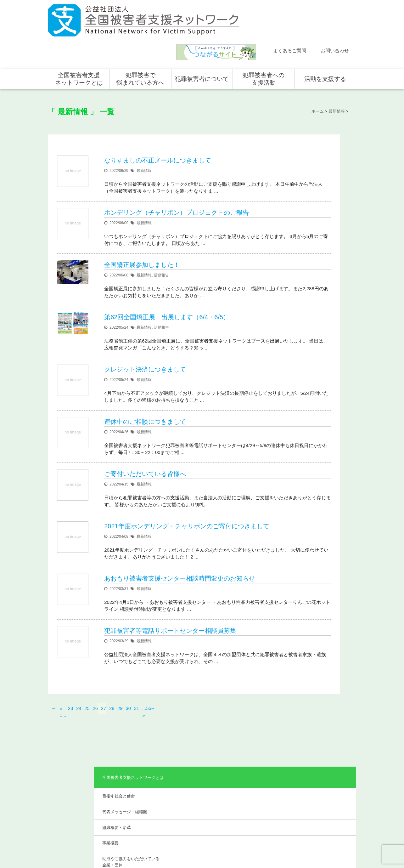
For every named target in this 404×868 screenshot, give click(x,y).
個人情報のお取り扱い (305, 842)
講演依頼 (62, 801)
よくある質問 (66, 782)
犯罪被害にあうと (198, 764)
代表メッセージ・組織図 (312, 151)
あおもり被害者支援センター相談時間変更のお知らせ (180, 593)
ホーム (60, 755)
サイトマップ (271, 842)
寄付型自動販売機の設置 (327, 819)
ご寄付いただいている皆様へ (145, 465)
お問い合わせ (335, 13)
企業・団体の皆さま (323, 773)
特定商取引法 (339, 842)
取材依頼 (62, 810)
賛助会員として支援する (327, 791)
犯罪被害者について (202, 42)
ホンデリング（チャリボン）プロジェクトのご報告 (177, 175)
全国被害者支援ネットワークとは (79, 42)
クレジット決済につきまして (145, 353)
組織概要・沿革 (303, 167)
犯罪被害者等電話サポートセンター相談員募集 (170, 645)
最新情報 (144, 126)
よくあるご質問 (290, 13)
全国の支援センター (261, 782)
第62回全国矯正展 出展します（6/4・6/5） (167, 294)
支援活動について (259, 773)
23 (71, 721)
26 (95, 721)
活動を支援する (325, 42)
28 (112, 721)
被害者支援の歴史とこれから (203, 777)
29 (120, 721)
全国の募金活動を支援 (325, 810)
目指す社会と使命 (306, 135)
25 (87, 721)
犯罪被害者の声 (196, 807)
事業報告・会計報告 (308, 221)
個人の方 (313, 764)
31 (137, 721)
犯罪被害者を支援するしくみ (203, 794)
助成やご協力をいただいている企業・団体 (318, 202)
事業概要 (297, 183)
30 (129, 721)
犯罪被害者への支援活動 (264, 42)
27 (104, 721)
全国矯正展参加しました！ (142, 235)
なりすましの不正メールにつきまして (158, 116)
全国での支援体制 (259, 764)
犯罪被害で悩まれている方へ (140, 42)
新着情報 (62, 764)
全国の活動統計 (257, 791)
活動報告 (161, 245)
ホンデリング (317, 801)
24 (79, 721)
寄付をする (315, 782)
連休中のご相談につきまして (145, 413)
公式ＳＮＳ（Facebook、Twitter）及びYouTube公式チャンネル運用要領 (278, 853)
